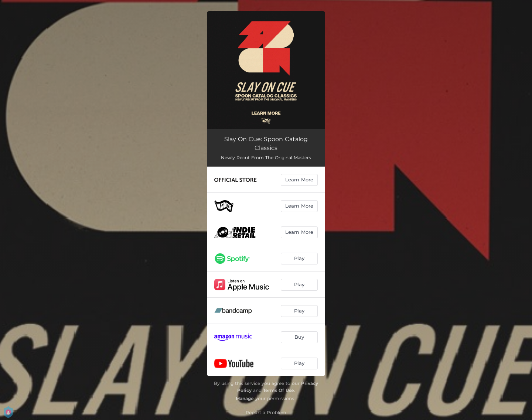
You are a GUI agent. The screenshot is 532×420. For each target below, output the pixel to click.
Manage (245, 398)
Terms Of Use (279, 390)
